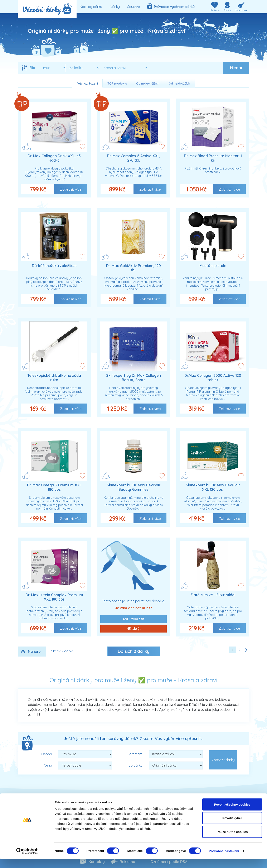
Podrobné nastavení (224, 860)
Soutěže (133, 7)
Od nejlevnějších (148, 84)
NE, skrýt (134, 629)
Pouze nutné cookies (232, 841)
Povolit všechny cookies (232, 813)
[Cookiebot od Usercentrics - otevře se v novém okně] (27, 860)
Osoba (47, 754)
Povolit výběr (232, 827)
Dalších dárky (134, 651)
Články (115, 7)
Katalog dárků (91, 7)
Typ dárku (135, 765)
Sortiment (135, 754)
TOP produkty (117, 84)
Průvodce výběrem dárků (171, 6)
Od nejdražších (179, 84)
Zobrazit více (71, 189)
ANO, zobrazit (133, 619)
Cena (48, 765)
